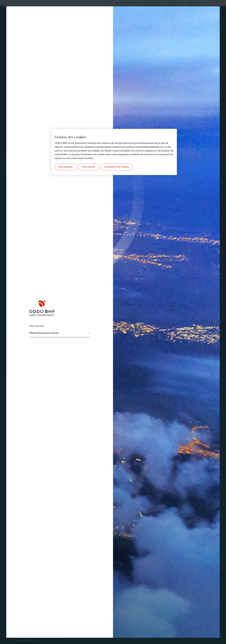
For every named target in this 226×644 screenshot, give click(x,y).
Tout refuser (89, 167)
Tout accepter (66, 167)
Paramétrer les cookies (117, 167)
